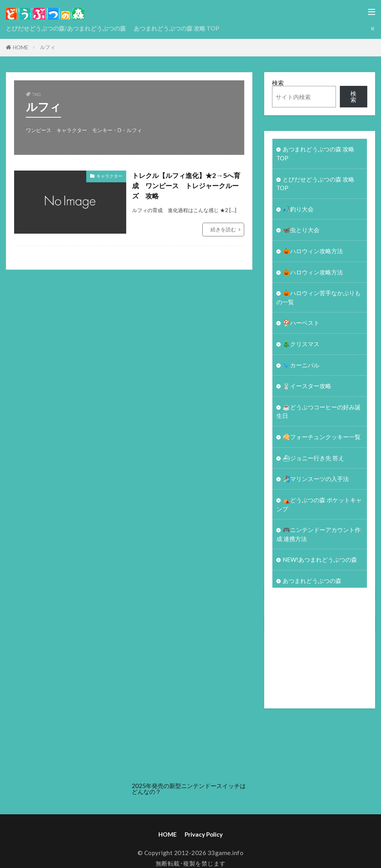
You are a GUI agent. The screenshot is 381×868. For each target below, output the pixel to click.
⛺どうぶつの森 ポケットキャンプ (319, 508)
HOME (21, 47)
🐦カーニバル (301, 367)
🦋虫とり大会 (301, 231)
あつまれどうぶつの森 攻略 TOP (176, 28)
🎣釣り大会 (298, 210)
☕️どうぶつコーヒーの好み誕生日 (318, 414)
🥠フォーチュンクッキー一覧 (322, 440)
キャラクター (109, 176)
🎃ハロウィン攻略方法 (313, 252)
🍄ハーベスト (301, 325)
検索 (278, 83)
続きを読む (223, 230)
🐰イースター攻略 (307, 389)
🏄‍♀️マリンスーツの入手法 (316, 482)
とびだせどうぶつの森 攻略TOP (315, 184)
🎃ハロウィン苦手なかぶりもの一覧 (318, 299)
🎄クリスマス (301, 346)
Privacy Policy (204, 839)
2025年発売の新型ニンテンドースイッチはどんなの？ (189, 793)
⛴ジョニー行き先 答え (314, 461)
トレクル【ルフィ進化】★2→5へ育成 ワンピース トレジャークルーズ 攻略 (185, 186)
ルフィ (48, 47)
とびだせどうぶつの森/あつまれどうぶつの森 (66, 28)
